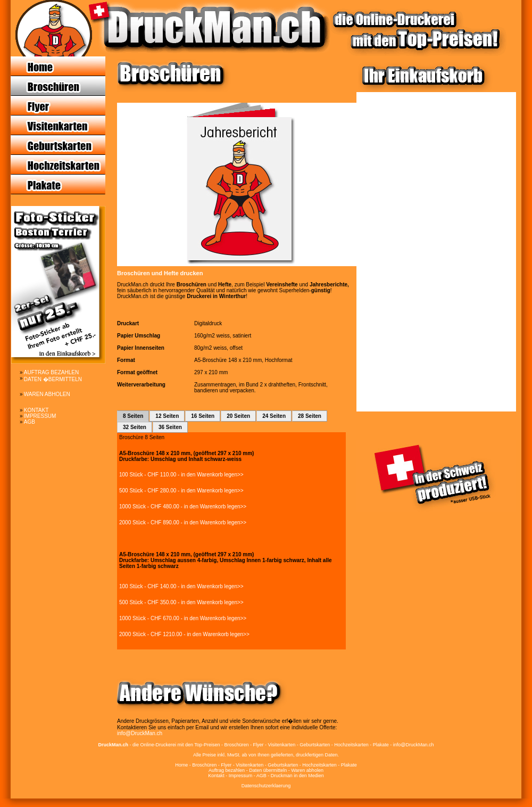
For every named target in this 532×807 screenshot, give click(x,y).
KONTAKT (36, 410)
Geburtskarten (283, 765)
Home (181, 765)
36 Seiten (170, 427)
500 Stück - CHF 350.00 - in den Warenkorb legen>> (181, 602)
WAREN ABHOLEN (47, 394)
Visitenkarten (250, 765)
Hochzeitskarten (319, 765)
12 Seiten (167, 416)
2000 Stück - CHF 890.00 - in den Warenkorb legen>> (183, 522)
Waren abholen (307, 770)
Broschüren (204, 765)
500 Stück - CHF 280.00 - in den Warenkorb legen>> (181, 491)
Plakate (349, 765)
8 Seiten (133, 416)
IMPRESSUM (40, 416)
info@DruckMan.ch (140, 733)
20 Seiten (238, 416)
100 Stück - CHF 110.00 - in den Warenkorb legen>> (181, 475)
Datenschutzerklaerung (266, 786)
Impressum (241, 776)
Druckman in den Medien (297, 776)
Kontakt (216, 776)
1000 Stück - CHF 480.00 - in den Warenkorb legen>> (183, 507)
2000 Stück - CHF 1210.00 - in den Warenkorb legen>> (184, 634)
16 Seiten (203, 416)
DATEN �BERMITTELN (53, 379)
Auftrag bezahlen (227, 770)
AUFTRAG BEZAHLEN (51, 372)
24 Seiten (274, 416)
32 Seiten (135, 427)
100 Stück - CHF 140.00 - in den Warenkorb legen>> (181, 586)
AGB (30, 422)
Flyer (226, 765)
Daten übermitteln (268, 770)
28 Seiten (310, 416)
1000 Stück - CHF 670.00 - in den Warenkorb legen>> (183, 618)
